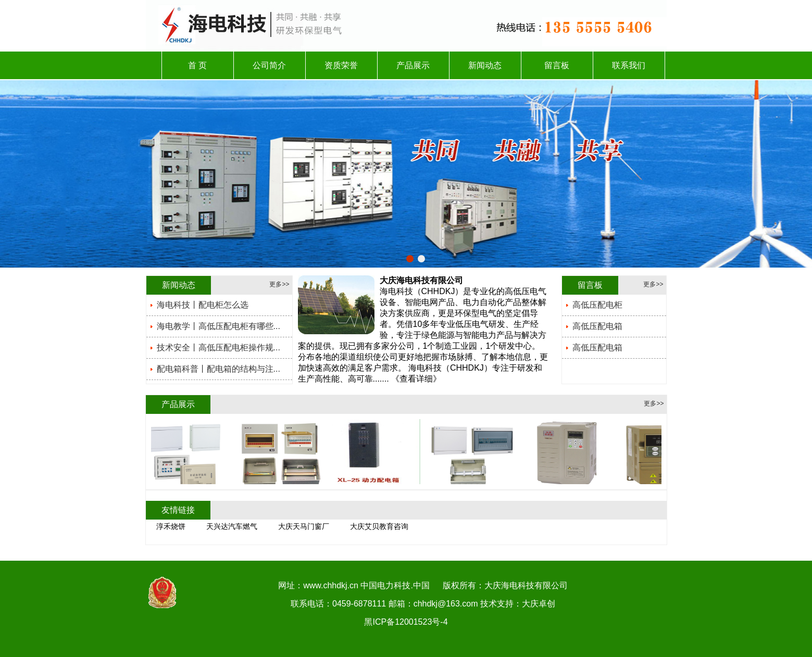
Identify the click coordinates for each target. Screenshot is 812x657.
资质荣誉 (341, 65)
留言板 (557, 65)
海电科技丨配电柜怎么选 (203, 305)
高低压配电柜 (597, 305)
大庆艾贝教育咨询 (379, 526)
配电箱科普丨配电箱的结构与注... (218, 369)
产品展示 (413, 65)
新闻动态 (485, 65)
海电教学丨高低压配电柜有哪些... (218, 326)
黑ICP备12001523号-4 (406, 622)
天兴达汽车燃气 (232, 526)
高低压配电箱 (597, 326)
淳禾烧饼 (171, 526)
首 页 (197, 65)
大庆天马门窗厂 (304, 526)
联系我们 (629, 65)
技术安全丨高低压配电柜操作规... (218, 348)
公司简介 (269, 65)
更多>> (279, 284)
